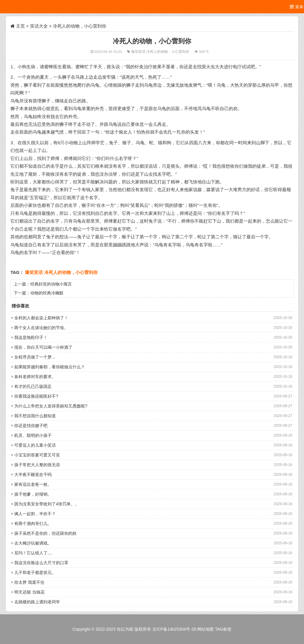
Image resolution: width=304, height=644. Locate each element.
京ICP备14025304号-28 (174, 629)
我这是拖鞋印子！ (31, 337)
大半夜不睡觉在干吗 (33, 475)
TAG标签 (223, 629)
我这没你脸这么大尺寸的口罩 (41, 563)
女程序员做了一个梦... (35, 357)
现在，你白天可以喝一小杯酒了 (43, 347)
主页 (20, 26)
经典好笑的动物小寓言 (51, 284)
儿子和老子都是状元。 (35, 572)
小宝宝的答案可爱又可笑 (37, 455)
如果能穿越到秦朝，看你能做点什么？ (50, 367)
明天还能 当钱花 (29, 592)
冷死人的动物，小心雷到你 (168, 51)
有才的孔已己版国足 (33, 386)
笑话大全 (39, 26)
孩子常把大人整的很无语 (37, 465)
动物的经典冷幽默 (47, 293)
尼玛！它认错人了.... (33, 553)
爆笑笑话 (139, 51)
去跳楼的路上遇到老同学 (37, 602)
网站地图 (205, 629)
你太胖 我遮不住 (29, 582)
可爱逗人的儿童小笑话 (35, 445)
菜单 (297, 7)
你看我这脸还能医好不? (36, 396)
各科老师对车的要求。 (35, 377)
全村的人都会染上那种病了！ (41, 318)
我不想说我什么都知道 (35, 416)
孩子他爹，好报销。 (33, 494)
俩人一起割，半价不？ (35, 514)
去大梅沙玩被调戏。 (33, 543)
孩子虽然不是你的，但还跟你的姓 (45, 533)
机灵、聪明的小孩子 (33, 435)
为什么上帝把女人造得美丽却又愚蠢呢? (51, 406)
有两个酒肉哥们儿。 (33, 524)
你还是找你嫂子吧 (31, 426)
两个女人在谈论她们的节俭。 (41, 328)
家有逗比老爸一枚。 (33, 484)
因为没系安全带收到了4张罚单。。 (47, 504)
